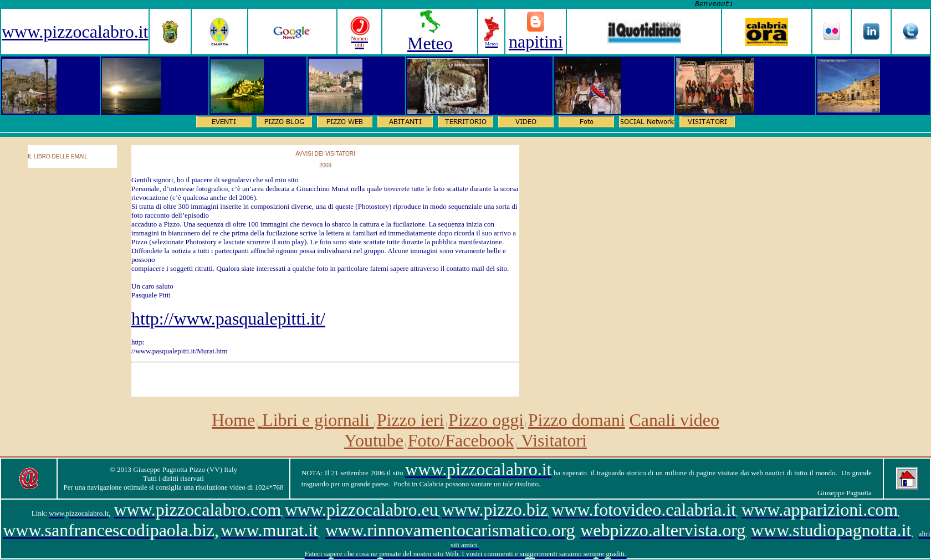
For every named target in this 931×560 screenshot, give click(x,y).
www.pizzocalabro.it (75, 32)
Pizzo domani (577, 420)
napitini (536, 42)
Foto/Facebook (461, 440)
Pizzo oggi (486, 420)
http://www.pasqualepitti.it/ (228, 318)
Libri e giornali (318, 420)
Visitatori (552, 440)
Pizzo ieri (411, 420)
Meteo (430, 43)
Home (233, 420)
